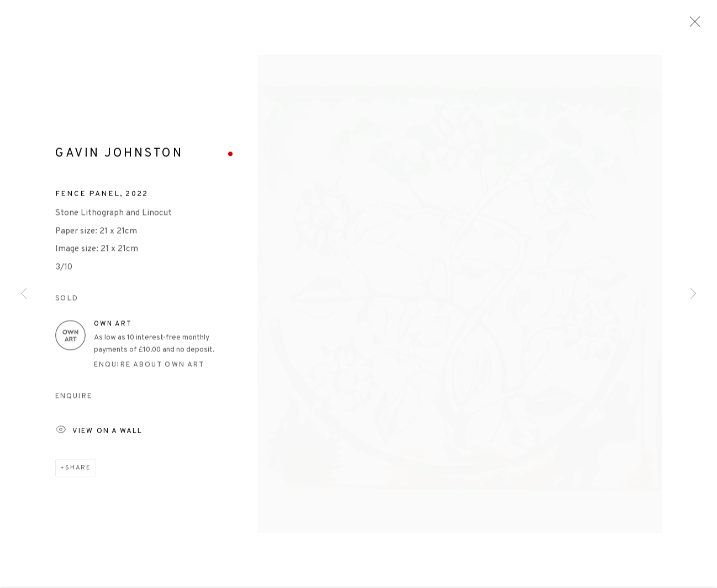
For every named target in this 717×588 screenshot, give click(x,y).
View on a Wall (99, 434)
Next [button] (693, 294)
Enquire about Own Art (149, 368)
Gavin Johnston (119, 157)
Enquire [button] (74, 399)
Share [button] (78, 470)
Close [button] (692, 25)
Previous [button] (24, 294)
